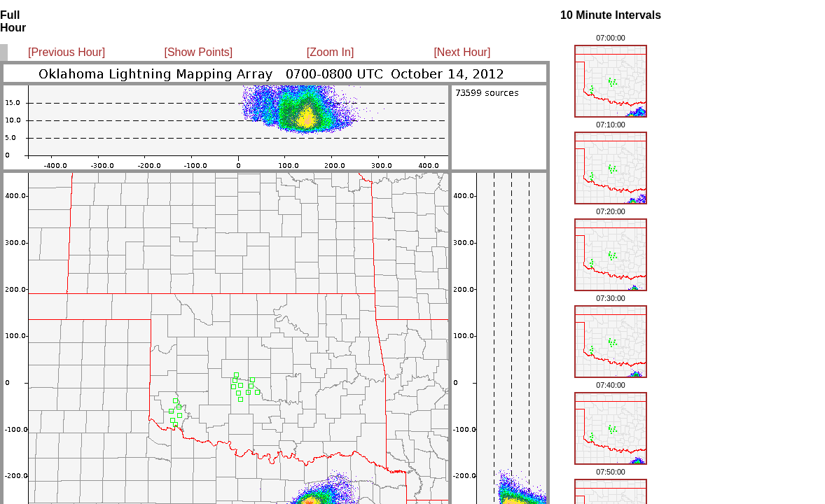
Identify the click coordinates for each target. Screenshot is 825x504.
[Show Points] (198, 52)
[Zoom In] (331, 52)
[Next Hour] (462, 52)
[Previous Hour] (67, 52)
